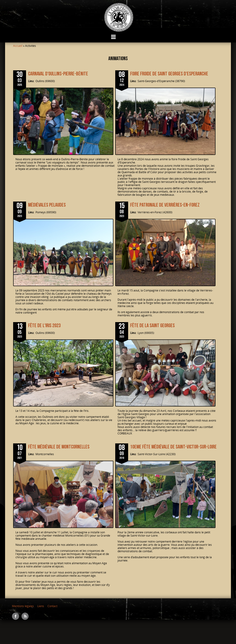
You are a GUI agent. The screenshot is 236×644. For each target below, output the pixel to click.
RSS (25, 616)
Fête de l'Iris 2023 (44, 326)
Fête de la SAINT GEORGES (152, 326)
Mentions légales (23, 606)
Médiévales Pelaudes (47, 205)
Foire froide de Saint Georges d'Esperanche (169, 74)
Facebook (16, 616)
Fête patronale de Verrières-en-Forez (165, 205)
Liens (41, 606)
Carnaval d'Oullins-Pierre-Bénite (58, 74)
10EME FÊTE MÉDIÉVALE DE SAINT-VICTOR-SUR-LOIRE (173, 447)
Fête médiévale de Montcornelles (59, 447)
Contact (52, 606)
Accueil (18, 46)
